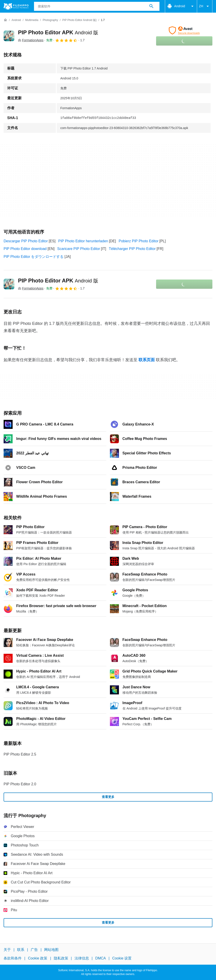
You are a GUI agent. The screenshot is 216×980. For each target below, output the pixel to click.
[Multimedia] (32, 20)
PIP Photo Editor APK (58, 32)
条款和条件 (13, 958)
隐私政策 (61, 958)
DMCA (101, 958)
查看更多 (108, 797)
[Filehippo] (16, 6)
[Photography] (50, 20)
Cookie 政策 (38, 958)
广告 (34, 950)
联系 (21, 950)
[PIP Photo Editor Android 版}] (80, 20)
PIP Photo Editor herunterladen (83, 241)
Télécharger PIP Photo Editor (132, 249)
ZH (205, 6)
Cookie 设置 (122, 958)
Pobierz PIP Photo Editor (139, 241)
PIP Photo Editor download (25, 249)
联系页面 (147, 360)
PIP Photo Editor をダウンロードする (34, 257)
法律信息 (82, 958)
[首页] (5, 20)
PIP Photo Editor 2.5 (20, 754)
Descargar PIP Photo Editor (26, 241)
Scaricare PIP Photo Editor (79, 249)
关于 (7, 950)
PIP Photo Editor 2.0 (20, 784)
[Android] (16, 20)
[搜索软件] (151, 6)
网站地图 (51, 950)
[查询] (97, 6)
